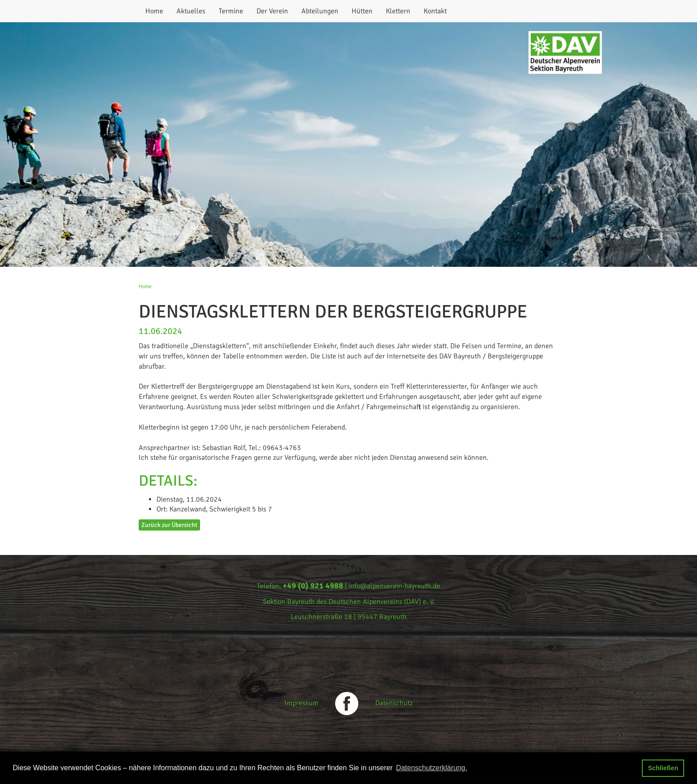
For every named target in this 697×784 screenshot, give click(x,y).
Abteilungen (320, 11)
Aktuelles (191, 11)
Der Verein (272, 11)
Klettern (398, 11)
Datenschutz (394, 703)
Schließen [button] (663, 768)
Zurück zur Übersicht (169, 525)
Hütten (362, 11)
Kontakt (435, 11)
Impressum (301, 703)
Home (154, 11)
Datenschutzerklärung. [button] (432, 768)
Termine (231, 11)
